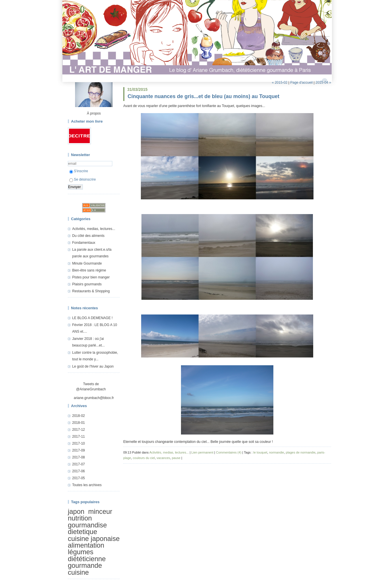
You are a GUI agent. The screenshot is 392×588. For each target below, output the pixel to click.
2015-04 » (323, 83)
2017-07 (79, 464)
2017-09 (79, 450)
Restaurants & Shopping (91, 291)
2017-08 (79, 457)
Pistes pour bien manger (91, 277)
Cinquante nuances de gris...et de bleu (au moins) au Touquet (204, 96)
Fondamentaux (84, 243)
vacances (163, 458)
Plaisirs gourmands (87, 284)
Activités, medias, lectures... (94, 229)
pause (176, 458)
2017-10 (79, 443)
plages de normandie (301, 452)
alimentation (86, 545)
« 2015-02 (280, 83)
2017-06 (79, 471)
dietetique (82, 532)
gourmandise (87, 525)
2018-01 (79, 423)
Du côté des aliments (88, 236)
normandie (277, 452)
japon (76, 512)
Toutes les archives (87, 485)
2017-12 (79, 430)
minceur (100, 512)
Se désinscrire (83, 179)
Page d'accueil (301, 83)
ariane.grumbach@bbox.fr (94, 398)
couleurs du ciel (144, 458)
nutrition (80, 518)
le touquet (260, 452)
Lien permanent (202, 452)
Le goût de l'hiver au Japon (93, 366)
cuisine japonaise (94, 539)
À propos (94, 113)
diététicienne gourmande (87, 562)
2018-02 (79, 416)
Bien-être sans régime (89, 270)
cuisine (78, 572)
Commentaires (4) (229, 452)
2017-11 (79, 437)
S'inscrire (79, 171)
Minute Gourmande (87, 263)
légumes (81, 552)
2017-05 (79, 478)
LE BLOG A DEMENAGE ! (92, 318)
